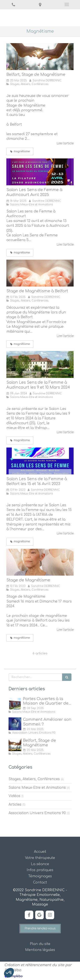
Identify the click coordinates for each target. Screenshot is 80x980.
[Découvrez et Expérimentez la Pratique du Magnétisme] (40, 273)
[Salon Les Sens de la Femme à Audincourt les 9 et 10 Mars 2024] (40, 364)
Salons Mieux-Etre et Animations (37, 788)
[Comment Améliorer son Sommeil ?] (15, 724)
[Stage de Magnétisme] (40, 562)
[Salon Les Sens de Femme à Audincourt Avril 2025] (40, 172)
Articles (15, 804)
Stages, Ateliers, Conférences (34, 779)
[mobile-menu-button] (67, 4)
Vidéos (14, 796)
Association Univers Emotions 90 (37, 813)
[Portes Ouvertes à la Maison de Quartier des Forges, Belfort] (15, 703)
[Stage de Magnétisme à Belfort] (40, 57)
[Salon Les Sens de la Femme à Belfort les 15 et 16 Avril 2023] (40, 461)
